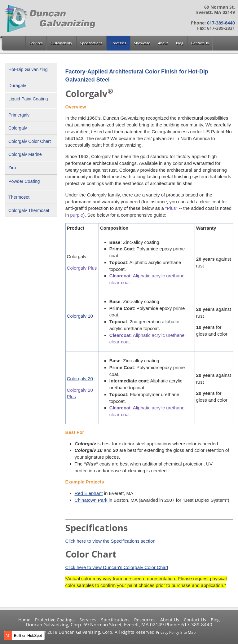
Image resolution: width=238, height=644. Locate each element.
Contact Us (195, 620)
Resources (145, 620)
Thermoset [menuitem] (19, 197)
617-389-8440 (221, 23)
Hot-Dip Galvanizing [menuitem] (28, 69)
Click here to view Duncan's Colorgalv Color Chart (117, 567)
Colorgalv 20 (80, 379)
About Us (170, 620)
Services (88, 620)
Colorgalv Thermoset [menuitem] (29, 210)
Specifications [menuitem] (91, 43)
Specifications (115, 620)
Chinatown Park (91, 500)
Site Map (188, 632)
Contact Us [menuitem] (200, 43)
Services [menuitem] (36, 43)
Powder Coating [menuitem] (24, 181)
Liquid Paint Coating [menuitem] (28, 99)
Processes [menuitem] (118, 43)
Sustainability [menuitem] (61, 43)
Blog (215, 620)
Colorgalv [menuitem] (18, 128)
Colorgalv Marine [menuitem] (25, 154)
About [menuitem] (163, 43)
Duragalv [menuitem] (17, 86)
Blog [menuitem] (180, 43)
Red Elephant (89, 493)
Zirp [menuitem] (12, 168)
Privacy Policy (167, 632)
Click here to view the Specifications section (110, 541)
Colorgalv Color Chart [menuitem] (30, 141)
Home (24, 620)
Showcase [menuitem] (142, 43)
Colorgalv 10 (80, 316)
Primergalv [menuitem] (19, 115)
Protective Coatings (55, 620)
